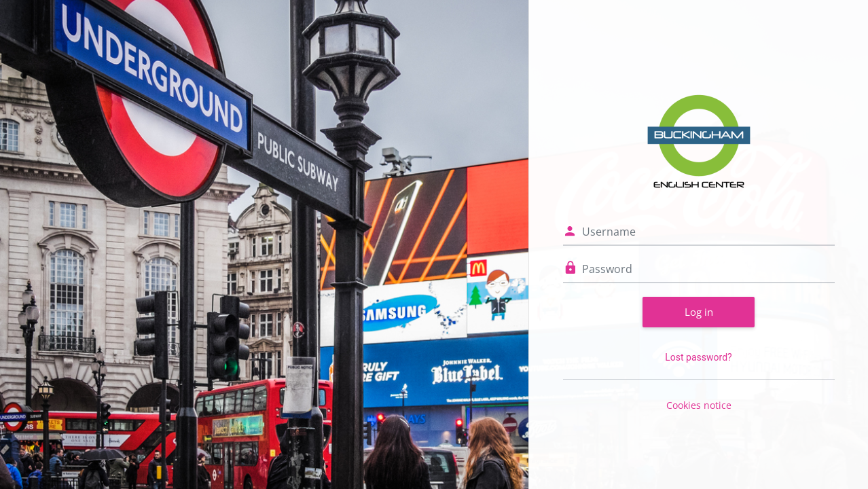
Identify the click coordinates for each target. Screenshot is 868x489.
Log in (699, 312)
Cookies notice (699, 405)
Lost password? (698, 357)
